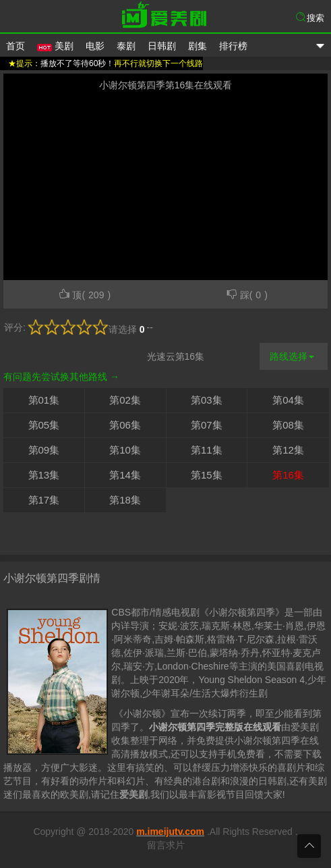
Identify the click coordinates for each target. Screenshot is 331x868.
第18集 (125, 500)
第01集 (44, 400)
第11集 (207, 450)
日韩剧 (162, 46)
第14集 (125, 475)
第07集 (207, 425)
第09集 (44, 450)
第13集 (44, 475)
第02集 (125, 400)
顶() (84, 294)
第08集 (288, 425)
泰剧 (126, 46)
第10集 (125, 450)
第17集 (44, 500)
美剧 (55, 46)
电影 (95, 46)
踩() (247, 294)
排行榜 (233, 46)
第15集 (207, 475)
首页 (16, 46)
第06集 (125, 425)
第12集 (288, 450)
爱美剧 (166, 17)
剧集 (198, 46)
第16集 (288, 475)
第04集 (288, 400)
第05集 (44, 425)
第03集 (207, 400)
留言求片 (166, 845)
